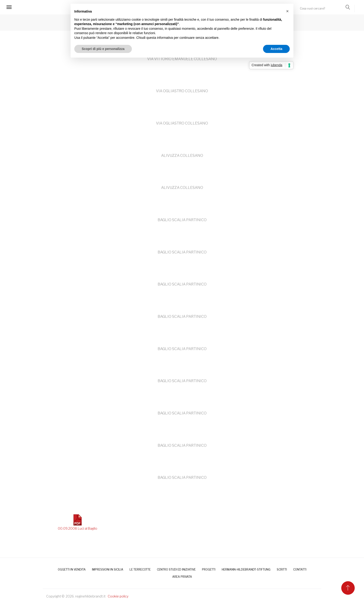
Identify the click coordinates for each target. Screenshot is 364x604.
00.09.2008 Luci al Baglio (78, 522)
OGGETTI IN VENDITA (72, 570)
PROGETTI (209, 570)
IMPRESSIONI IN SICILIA (108, 570)
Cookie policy (118, 596)
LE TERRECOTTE (140, 570)
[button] (287, 11)
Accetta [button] (276, 49)
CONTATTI (300, 570)
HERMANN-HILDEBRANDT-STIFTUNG (246, 570)
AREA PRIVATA (182, 577)
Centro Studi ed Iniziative (176, 570)
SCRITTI (282, 570)
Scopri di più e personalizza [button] (103, 49)
